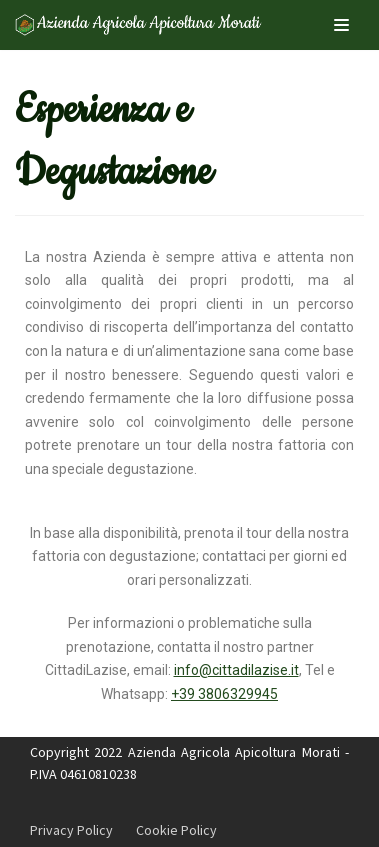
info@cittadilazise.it (236, 670)
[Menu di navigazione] (341, 25)
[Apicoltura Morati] (140, 25)
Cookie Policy (176, 830)
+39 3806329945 (224, 694)
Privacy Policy (71, 830)
